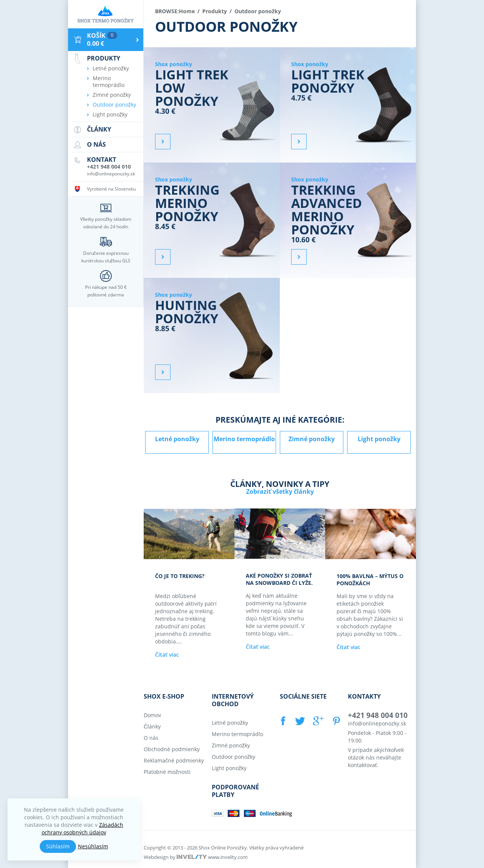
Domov (152, 715)
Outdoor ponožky (114, 105)
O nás (151, 737)
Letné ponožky (177, 439)
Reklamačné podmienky (174, 760)
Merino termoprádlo (244, 439)
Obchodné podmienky (172, 749)
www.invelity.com (228, 857)
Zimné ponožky (312, 439)
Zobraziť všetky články (280, 491)
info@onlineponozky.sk (377, 723)
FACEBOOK (284, 721)
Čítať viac (167, 654)
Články (152, 726)
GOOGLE (317, 721)
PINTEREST (335, 721)
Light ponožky (379, 439)
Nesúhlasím (93, 846)
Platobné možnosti (167, 771)
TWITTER (299, 721)
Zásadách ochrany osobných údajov (82, 828)
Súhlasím (58, 846)
